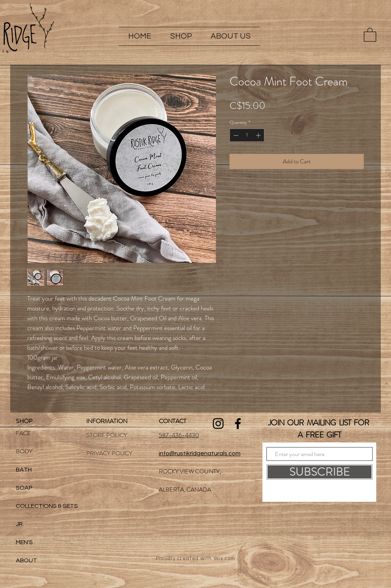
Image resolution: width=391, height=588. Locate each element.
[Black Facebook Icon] (238, 424)
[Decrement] (235, 135)
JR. (20, 524)
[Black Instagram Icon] (218, 424)
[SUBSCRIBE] (320, 472)
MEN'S (24, 542)
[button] (181, 36)
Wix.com (224, 559)
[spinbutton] (247, 135)
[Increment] (259, 135)
